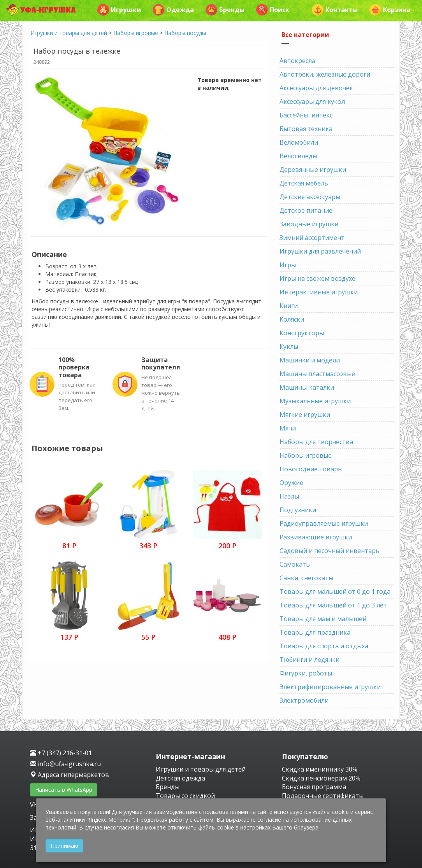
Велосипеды (298, 156)
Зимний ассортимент (312, 238)
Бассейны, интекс (306, 115)
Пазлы (289, 496)
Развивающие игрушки (316, 537)
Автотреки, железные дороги (325, 74)
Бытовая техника (306, 129)
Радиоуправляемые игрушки (324, 523)
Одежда (173, 10)
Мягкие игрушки (305, 415)
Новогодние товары (311, 469)
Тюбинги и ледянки (309, 660)
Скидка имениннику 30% (320, 769)
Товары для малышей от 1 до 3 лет (333, 605)
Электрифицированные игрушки (330, 687)
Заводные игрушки (309, 224)
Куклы (289, 346)
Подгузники (298, 510)
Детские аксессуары (310, 197)
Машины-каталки (307, 387)
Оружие (291, 483)
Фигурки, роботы (306, 673)
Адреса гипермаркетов (69, 775)
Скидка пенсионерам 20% (321, 778)
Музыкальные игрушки (315, 401)
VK (35, 805)
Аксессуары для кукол (312, 101)
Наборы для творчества (316, 442)
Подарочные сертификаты (323, 796)
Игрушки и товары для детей (69, 33)
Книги (289, 306)
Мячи (288, 428)
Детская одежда (180, 778)
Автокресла (297, 61)
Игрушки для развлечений (320, 251)
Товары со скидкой (185, 796)
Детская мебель (304, 183)
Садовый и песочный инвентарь (330, 551)
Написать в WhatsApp (64, 790)
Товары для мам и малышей (323, 619)
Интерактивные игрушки (319, 292)
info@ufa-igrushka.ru (65, 764)
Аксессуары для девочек (316, 88)
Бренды (225, 10)
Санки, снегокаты (306, 578)
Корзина (390, 10)
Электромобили (304, 700)
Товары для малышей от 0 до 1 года (335, 591)
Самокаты (295, 564)
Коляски (292, 319)
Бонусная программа (314, 787)
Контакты (335, 10)
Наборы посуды (185, 33)
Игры (288, 265)
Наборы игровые (136, 33)
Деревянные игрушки (313, 170)
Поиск (273, 10)
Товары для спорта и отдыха (324, 646)
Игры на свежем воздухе (317, 278)
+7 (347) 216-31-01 (61, 753)
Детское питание (306, 210)
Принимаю (64, 846)
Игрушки (119, 10)
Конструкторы (302, 333)
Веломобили (299, 142)
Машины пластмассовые (317, 374)
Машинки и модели (310, 360)
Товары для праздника (315, 632)
